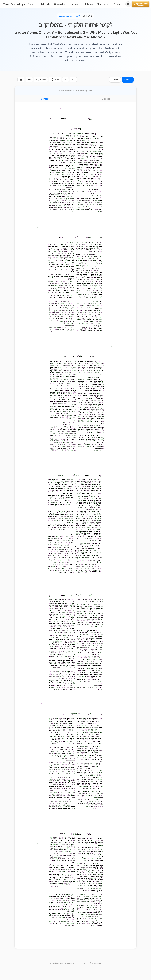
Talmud (45, 4)
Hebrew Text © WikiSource (90, 963)
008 (78, 16)
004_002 (87, 16)
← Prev (115, 80)
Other (118, 4)
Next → (128, 80)
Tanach (32, 4)
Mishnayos (103, 4)
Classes (106, 99)
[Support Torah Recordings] (141, 4)
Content (45, 99)
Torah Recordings (14, 4)
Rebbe (89, 4)
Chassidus (60, 4)
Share (41, 80)
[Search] (128, 4)
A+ (73, 80)
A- (65, 80)
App (55, 80)
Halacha (76, 4)
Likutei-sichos (66, 16)
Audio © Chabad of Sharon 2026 (64, 963)
